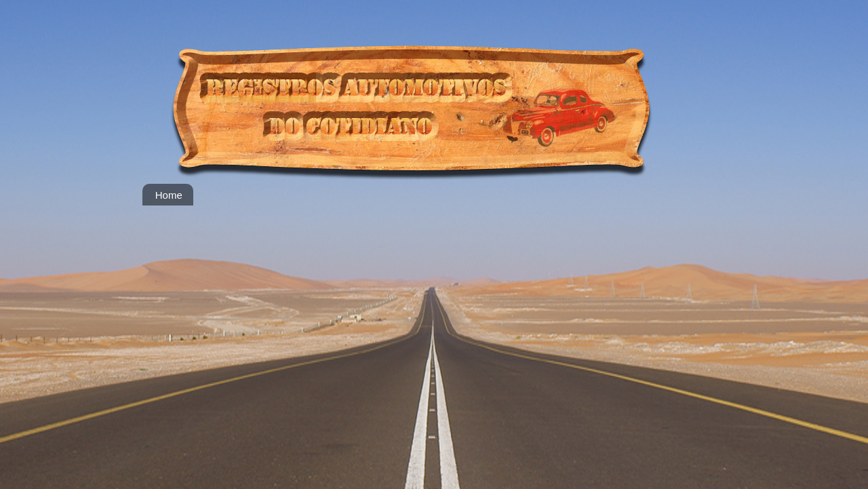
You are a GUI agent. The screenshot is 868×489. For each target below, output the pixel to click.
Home (169, 195)
